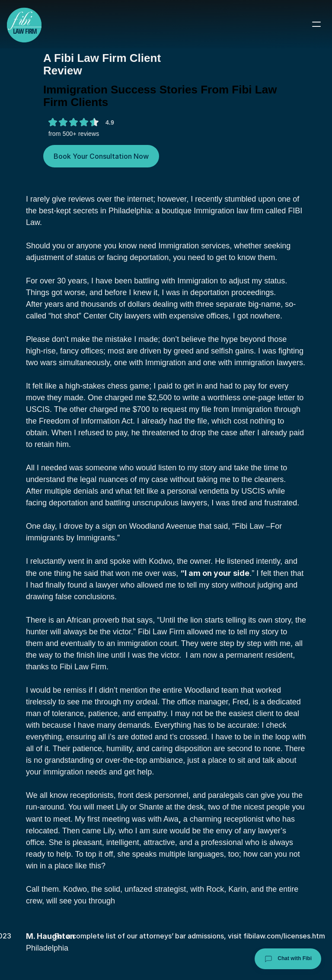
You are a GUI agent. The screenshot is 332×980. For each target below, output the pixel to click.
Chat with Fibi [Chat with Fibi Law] (288, 959)
